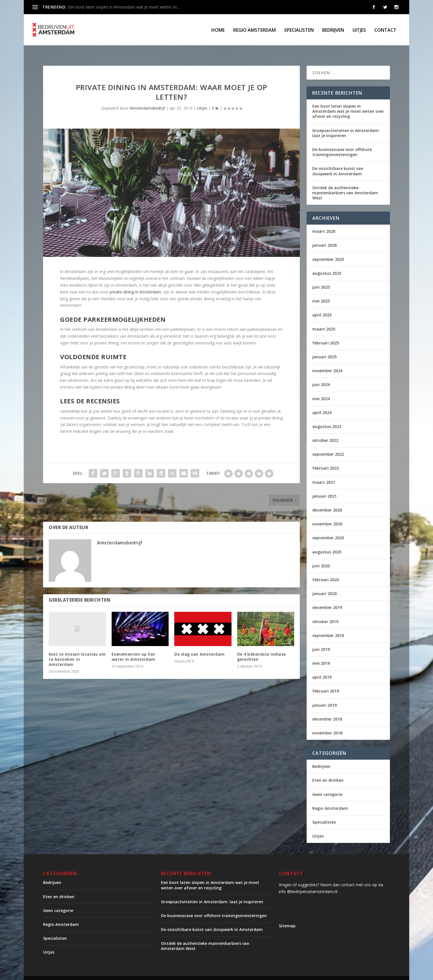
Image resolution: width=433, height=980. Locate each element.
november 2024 (327, 361)
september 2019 (328, 626)
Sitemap (287, 916)
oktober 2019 (325, 612)
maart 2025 (324, 320)
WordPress (164, 973)
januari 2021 (324, 487)
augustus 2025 (327, 264)
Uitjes (359, 30)
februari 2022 (326, 459)
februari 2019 (326, 682)
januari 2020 (324, 584)
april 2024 (322, 403)
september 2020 (328, 528)
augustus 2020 (327, 543)
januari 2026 (324, 236)
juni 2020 (321, 556)
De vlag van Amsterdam (199, 645)
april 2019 (322, 668)
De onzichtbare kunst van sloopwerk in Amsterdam (338, 162)
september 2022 (328, 445)
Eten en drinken (328, 771)
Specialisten (299, 30)
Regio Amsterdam (254, 30)
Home (218, 30)
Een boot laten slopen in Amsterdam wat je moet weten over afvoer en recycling (348, 102)
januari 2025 (324, 347)
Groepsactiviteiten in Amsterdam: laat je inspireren (346, 124)
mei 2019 (321, 654)
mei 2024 (321, 389)
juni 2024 (321, 375)
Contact (385, 30)
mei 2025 (321, 292)
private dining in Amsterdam (135, 283)
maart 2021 (324, 473)
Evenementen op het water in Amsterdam (133, 647)
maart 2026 (324, 222)
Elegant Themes (90, 973)
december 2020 (327, 501)
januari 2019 (324, 696)
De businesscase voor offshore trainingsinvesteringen (342, 143)
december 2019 (327, 598)
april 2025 (322, 305)
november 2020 (327, 514)
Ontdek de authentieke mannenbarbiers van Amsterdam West (345, 183)
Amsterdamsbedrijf (147, 99)
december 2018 (327, 710)
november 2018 (327, 724)
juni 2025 (321, 278)
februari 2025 (326, 334)
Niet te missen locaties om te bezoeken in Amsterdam (77, 650)
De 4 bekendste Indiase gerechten (262, 647)
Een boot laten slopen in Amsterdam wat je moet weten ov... (124, 7)
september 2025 (328, 250)
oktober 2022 (325, 431)
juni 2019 (321, 640)
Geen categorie (327, 785)
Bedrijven (333, 30)
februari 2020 (326, 570)
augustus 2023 (327, 417)
